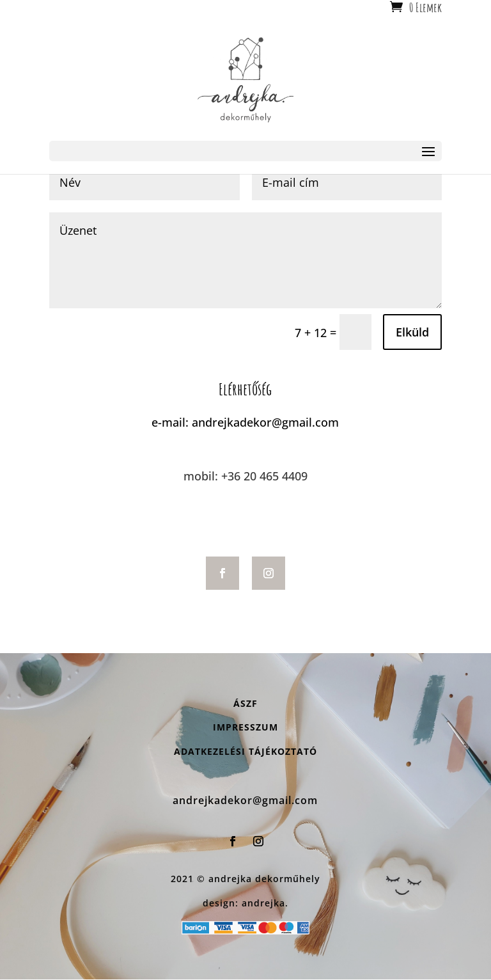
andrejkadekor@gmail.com (265, 422)
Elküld (412, 332)
